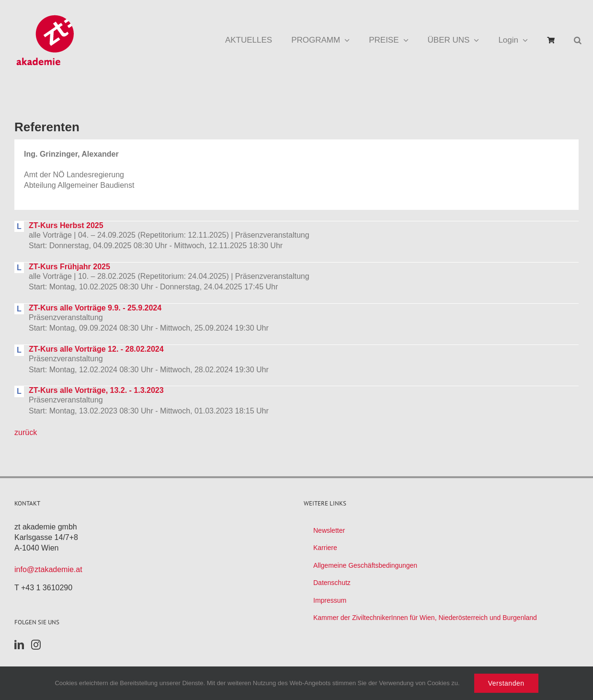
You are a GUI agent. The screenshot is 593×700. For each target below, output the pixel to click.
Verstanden (506, 683)
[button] (578, 40)
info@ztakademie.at (48, 569)
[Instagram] (36, 645)
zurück (26, 432)
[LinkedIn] (19, 645)
